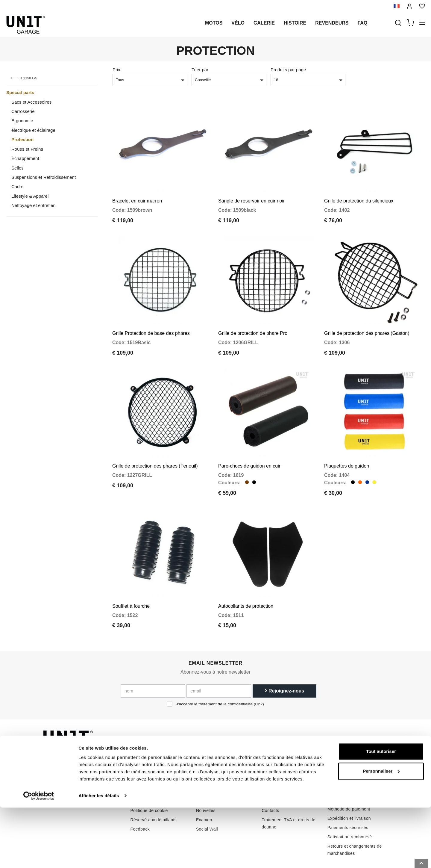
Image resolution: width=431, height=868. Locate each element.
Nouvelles (206, 782)
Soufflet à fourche (131, 578)
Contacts (270, 782)
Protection (22, 139)
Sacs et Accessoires (31, 102)
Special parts (20, 92)
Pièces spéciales (213, 764)
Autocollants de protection (246, 578)
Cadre (18, 186)
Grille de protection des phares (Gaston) (367, 319)
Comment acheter (279, 754)
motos (214, 23)
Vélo (238, 23)
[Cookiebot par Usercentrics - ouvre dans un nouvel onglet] (39, 856)
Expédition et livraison (349, 790)
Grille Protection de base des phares (151, 319)
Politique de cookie (149, 782)
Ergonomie (22, 121)
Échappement (25, 158)
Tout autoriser (381, 812)
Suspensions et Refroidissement (44, 177)
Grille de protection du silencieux (359, 194)
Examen (204, 792)
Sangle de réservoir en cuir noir (251, 194)
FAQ (266, 773)
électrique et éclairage (33, 130)
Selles (18, 168)
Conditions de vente (347, 762)
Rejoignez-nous (285, 663)
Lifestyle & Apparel (30, 196)
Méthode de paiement (349, 781)
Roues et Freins (27, 149)
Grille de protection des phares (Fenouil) (155, 445)
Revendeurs (332, 23)
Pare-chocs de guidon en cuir (249, 445)
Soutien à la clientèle (282, 764)
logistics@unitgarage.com (80, 754)
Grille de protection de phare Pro (253, 319)
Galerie (264, 23)
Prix (116, 70)
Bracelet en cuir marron (137, 194)
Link (259, 676)
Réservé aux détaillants (154, 792)
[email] (219, 663)
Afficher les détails (99, 856)
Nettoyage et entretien (34, 205)
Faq (362, 23)
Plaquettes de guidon (347, 445)
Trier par (200, 70)
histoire (295, 23)
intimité (138, 773)
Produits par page (288, 70)
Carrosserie (23, 111)
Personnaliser (381, 832)
